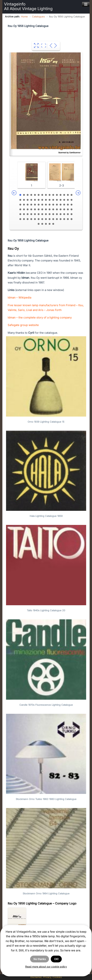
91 (39, 224)
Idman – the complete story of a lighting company (40, 317)
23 (46, 200)
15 (72, 195)
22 (42, 200)
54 (50, 209)
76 (20, 219)
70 (53, 214)
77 (24, 219)
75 (72, 214)
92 (42, 224)
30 (72, 200)
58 (64, 209)
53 (46, 209)
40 (53, 205)
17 (24, 200)
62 (24, 214)
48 (28, 209)
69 (50, 214)
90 (72, 219)
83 (46, 219)
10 (53, 195)
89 (68, 219)
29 (68, 200)
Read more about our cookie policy (46, 967)
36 (39, 205)
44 (68, 205)
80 (35, 219)
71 (57, 214)
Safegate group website (23, 325)
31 (20, 205)
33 (28, 205)
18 (28, 200)
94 (50, 224)
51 (39, 209)
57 (61, 209)
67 (42, 214)
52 (42, 209)
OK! (56, 959)
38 (46, 205)
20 (35, 200)
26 (57, 200)
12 (61, 195)
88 (64, 219)
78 (28, 219)
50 (35, 209)
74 (68, 214)
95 (53, 224)
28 (64, 200)
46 (20, 209)
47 (24, 209)
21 (39, 200)
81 (39, 219)
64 (31, 214)
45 (72, 205)
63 (28, 214)
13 (64, 195)
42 (61, 205)
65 (35, 214)
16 (20, 200)
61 (20, 214)
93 (46, 224)
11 (57, 195)
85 (53, 219)
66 (39, 214)
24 (50, 200)
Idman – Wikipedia (19, 297)
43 (64, 205)
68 (46, 214)
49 (31, 209)
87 (61, 219)
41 (57, 205)
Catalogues (38, 17)
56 (57, 209)
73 (64, 214)
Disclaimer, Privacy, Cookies (46, 977)
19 (31, 200)
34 (31, 205)
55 (53, 209)
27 (61, 200)
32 (24, 205)
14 (68, 195)
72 (61, 214)
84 (50, 219)
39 (50, 205)
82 (42, 219)
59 (68, 209)
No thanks (40, 959)
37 (42, 205)
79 (31, 219)
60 (72, 209)
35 (35, 205)
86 (57, 219)
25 (53, 200)
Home (24, 17)
